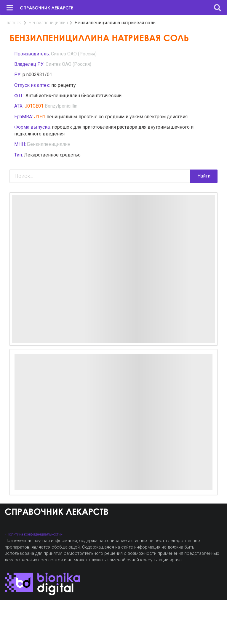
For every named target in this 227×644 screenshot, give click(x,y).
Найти (204, 176)
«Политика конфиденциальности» (34, 534)
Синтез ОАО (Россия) (74, 54)
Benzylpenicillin (61, 106)
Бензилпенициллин (48, 23)
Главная (13, 23)
